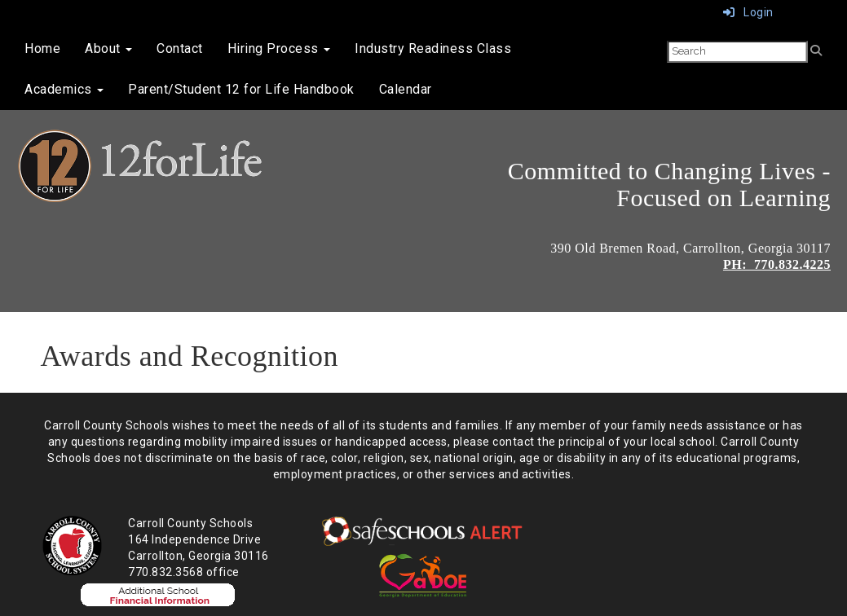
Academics (64, 89)
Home (42, 48)
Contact (180, 48)
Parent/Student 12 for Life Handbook (241, 89)
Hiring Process (279, 48)
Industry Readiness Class (433, 48)
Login (748, 12)
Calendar (406, 89)
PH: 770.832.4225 (777, 264)
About (108, 48)
